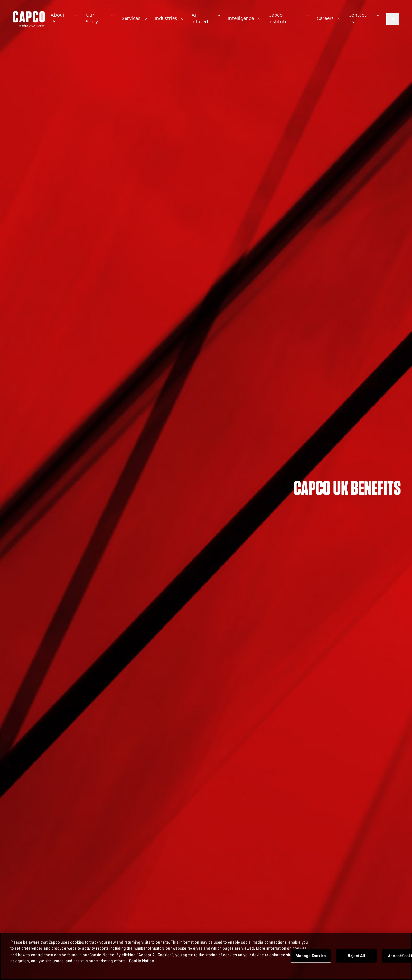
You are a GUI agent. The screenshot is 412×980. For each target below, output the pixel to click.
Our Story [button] (92, 18)
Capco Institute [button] (278, 18)
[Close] (402, 956)
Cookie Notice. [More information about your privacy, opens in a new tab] (142, 961)
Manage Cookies (311, 956)
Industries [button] (166, 18)
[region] (206, 956)
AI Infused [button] (200, 18)
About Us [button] (58, 18)
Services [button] (131, 18)
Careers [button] (325, 18)
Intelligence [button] (241, 18)
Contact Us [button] (357, 18)
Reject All (356, 956)
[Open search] (393, 19)
